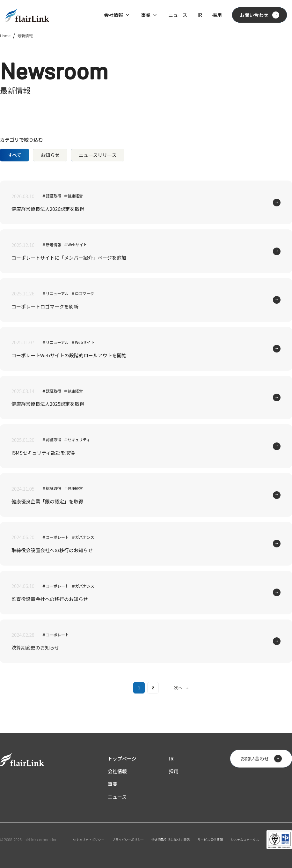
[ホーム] (27, 15)
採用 (217, 15)
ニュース (178, 15)
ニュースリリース (98, 155)
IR (200, 15)
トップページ (122, 758)
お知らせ (50, 155)
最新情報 (25, 36)
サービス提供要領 (210, 839)
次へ (182, 688)
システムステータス (245, 839)
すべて (15, 155)
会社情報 (113, 15)
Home (5, 36)
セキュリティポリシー (88, 839)
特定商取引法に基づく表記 (171, 839)
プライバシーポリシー (128, 839)
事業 (146, 15)
